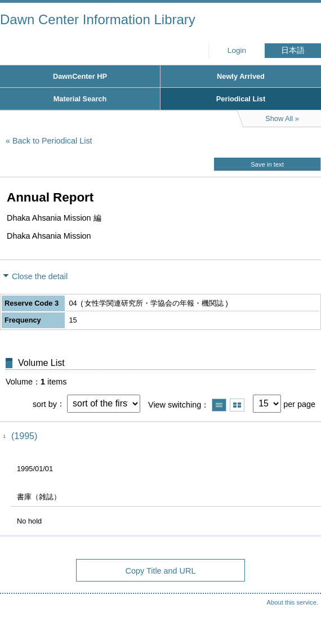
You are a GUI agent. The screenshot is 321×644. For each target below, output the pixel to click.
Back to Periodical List (52, 141)
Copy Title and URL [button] (161, 571)
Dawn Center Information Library (98, 19)
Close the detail (40, 276)
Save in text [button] (267, 164)
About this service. (293, 602)
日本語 (293, 50)
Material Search (80, 99)
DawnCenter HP (80, 76)
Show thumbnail (237, 405)
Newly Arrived (241, 76)
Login (237, 50)
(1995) (24, 436)
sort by (45, 404)
